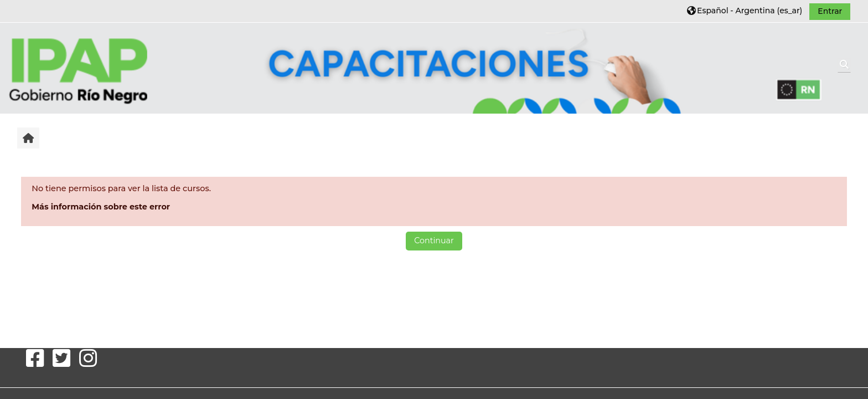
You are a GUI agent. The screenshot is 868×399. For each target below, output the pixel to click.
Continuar (434, 241)
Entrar (830, 11)
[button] (745, 11)
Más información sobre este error (101, 207)
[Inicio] (78, 68)
